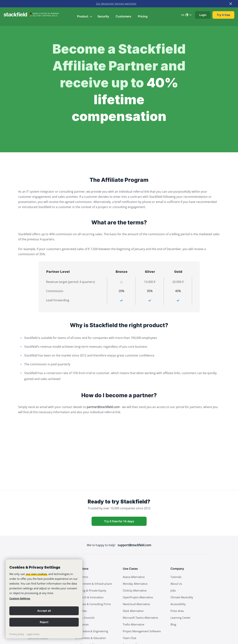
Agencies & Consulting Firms (93, 604)
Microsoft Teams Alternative (140, 618)
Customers (123, 16)
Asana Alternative (134, 577)
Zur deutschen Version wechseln (116, 4)
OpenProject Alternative (138, 597)
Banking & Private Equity (91, 590)
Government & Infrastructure (93, 584)
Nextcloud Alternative (136, 604)
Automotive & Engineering (92, 631)
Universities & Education (90, 638)
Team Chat (129, 638)
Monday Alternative (135, 584)
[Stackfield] (17, 14)
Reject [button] (44, 622)
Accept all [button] (44, 611)
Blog (173, 624)
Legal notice (33, 634)
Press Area (177, 611)
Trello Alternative (133, 624)
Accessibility (178, 604)
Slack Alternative (133, 611)
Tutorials (176, 577)
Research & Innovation (89, 597)
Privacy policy (17, 634)
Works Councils (85, 618)
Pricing (143, 16)
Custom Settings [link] (20, 598)
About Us (176, 584)
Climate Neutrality (182, 597)
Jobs (173, 590)
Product (85, 16)
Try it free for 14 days (119, 521)
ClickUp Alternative (135, 590)
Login (203, 15)
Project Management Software (142, 631)
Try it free (223, 15)
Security (103, 16)
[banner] (44, 599)
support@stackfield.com (134, 545)
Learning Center (180, 618)
